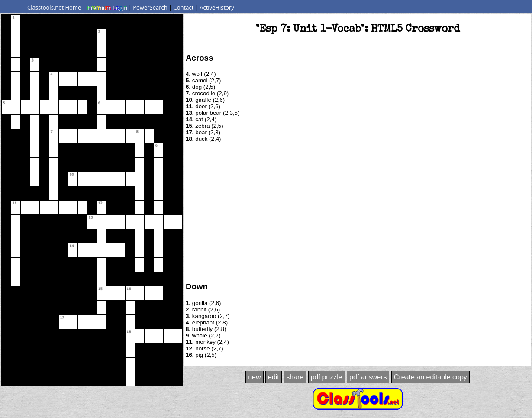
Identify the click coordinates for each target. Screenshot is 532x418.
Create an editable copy (430, 377)
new (254, 377)
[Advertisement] (358, 211)
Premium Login (107, 7)
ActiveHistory (217, 7)
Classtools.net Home (54, 7)
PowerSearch (150, 7)
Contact (184, 7)
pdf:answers (368, 377)
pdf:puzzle (327, 377)
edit (274, 377)
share (295, 377)
